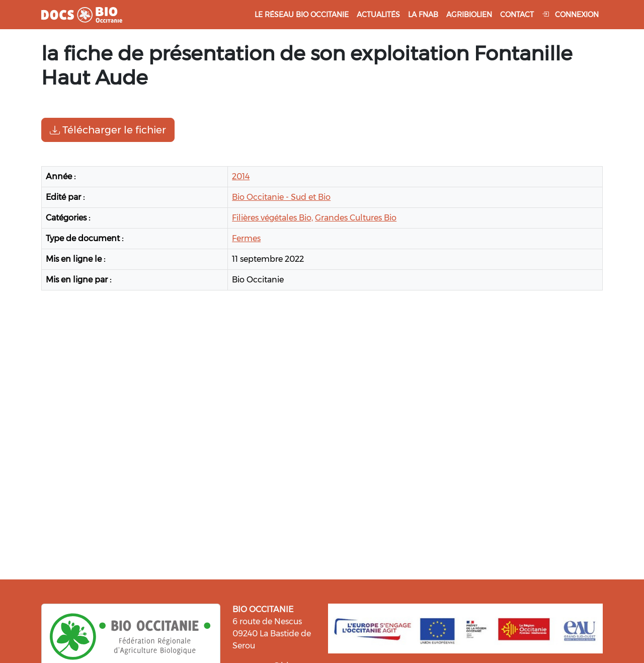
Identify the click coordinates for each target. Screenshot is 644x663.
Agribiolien (469, 15)
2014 (241, 176)
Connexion (570, 15)
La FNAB (423, 15)
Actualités (378, 15)
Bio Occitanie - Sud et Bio (281, 197)
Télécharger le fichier (108, 130)
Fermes (246, 238)
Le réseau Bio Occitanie (302, 15)
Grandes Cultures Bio (356, 218)
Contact (517, 15)
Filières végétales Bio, (272, 218)
